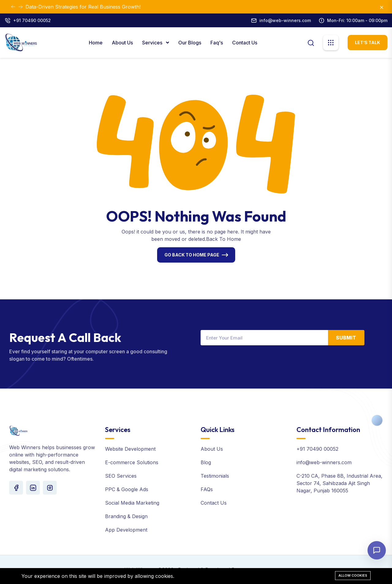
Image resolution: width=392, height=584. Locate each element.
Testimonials (215, 476)
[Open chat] (377, 550)
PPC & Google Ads (127, 489)
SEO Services (121, 476)
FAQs (207, 489)
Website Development (130, 449)
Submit (346, 338)
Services (153, 43)
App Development (126, 530)
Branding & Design (126, 516)
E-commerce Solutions (132, 462)
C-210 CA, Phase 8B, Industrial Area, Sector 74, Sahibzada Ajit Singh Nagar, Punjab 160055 (339, 483)
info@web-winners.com (285, 20)
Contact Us (245, 43)
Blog (206, 462)
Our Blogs (190, 43)
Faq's (217, 43)
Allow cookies (353, 575)
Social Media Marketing (132, 503)
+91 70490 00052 (32, 20)
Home (96, 43)
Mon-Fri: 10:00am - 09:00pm (357, 20)
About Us (122, 43)
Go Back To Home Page (192, 255)
